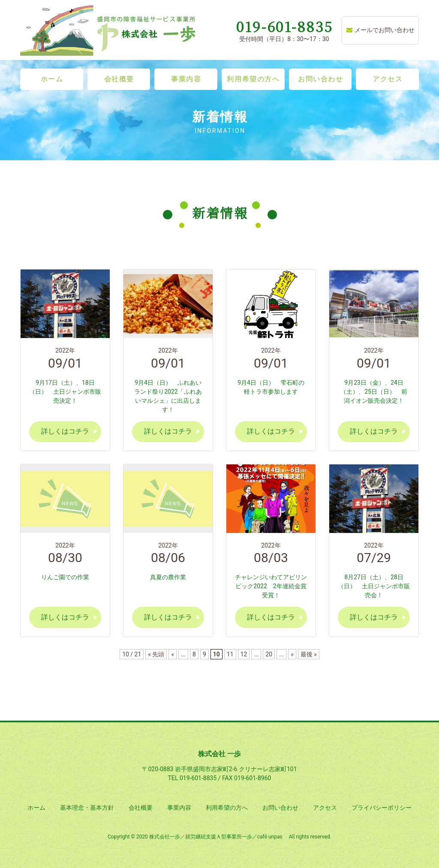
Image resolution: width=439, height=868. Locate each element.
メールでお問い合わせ (380, 30)
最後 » (309, 654)
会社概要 (119, 79)
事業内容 (186, 79)
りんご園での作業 (65, 577)
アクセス (388, 79)
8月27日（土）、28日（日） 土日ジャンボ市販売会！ (374, 586)
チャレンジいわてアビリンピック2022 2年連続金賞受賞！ (271, 586)
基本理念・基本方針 (87, 808)
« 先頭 (156, 654)
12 (244, 654)
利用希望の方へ (253, 79)
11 (230, 654)
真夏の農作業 (168, 577)
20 (269, 654)
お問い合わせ (321, 79)
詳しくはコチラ (65, 431)
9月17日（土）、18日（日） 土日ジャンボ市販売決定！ (65, 392)
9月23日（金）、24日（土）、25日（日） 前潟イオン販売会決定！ (374, 392)
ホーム (52, 79)
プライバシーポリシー (382, 808)
